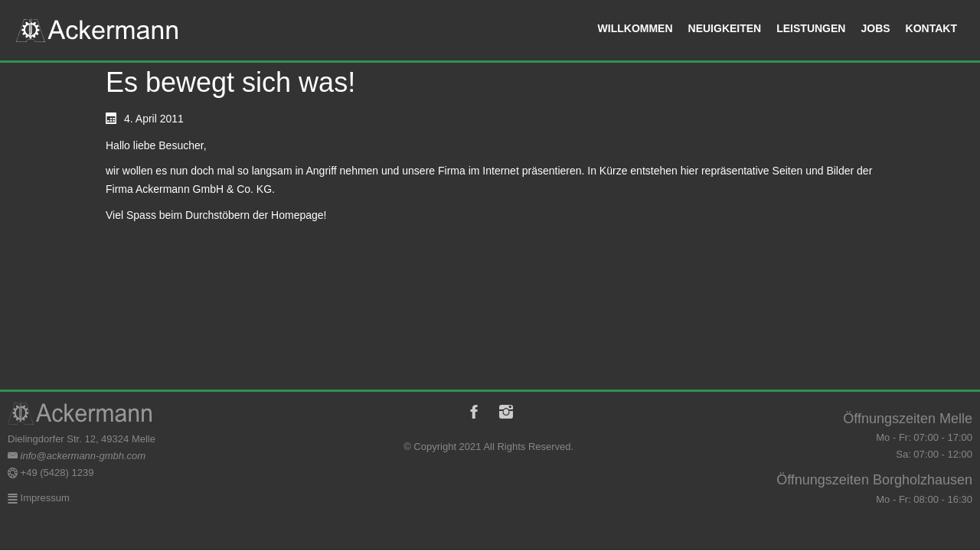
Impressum (44, 498)
